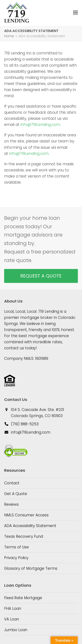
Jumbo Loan (16, 630)
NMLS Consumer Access (26, 515)
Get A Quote (16, 494)
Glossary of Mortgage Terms (31, 568)
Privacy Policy (16, 558)
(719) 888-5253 (25, 424)
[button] (75, 13)
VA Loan (12, 619)
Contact (12, 483)
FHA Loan (13, 609)
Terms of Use (16, 547)
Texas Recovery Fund (24, 536)
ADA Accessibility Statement (30, 526)
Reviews (11, 504)
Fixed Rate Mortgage (23, 598)
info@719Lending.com (40, 125)
